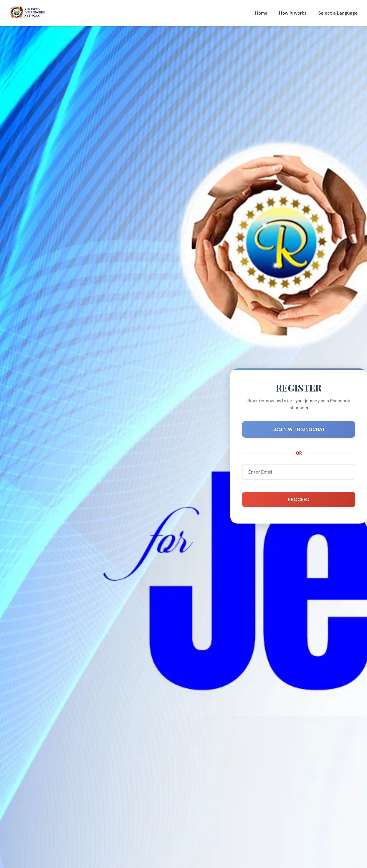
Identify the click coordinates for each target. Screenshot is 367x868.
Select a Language (338, 13)
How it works (293, 13)
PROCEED (299, 499)
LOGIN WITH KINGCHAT (299, 429)
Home (261, 13)
